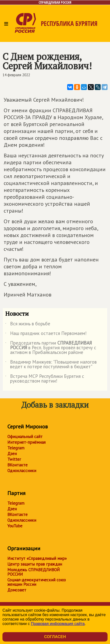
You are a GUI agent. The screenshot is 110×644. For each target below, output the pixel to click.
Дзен (12, 454)
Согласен (55, 637)
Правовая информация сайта (58, 624)
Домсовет (17, 590)
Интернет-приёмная (26, 442)
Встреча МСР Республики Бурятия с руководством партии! (45, 379)
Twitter (14, 459)
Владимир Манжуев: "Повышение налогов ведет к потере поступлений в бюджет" (51, 365)
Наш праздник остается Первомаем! (46, 334)
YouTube (15, 526)
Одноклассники (22, 471)
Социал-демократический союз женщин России (37, 582)
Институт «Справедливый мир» (37, 558)
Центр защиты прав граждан (35, 564)
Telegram (16, 448)
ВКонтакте (17, 465)
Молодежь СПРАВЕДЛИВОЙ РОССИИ (34, 572)
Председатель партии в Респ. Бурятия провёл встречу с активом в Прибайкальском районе (51, 348)
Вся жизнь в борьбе (28, 325)
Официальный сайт (25, 437)
